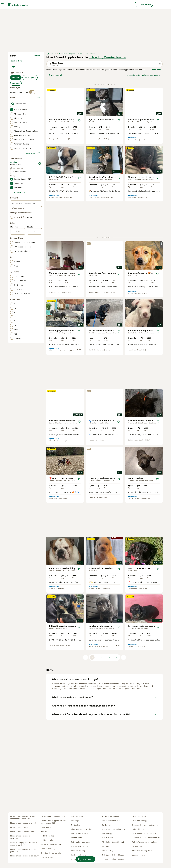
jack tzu (44, 832)
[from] (18, 231)
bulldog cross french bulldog (145, 842)
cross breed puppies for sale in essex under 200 (24, 844)
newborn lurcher (139, 816)
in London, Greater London (107, 57)
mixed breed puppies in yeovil (54, 816)
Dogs (13, 67)
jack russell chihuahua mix (113, 829)
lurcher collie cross (80, 834)
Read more (156, 70)
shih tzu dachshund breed (113, 855)
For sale (16, 78)
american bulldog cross (142, 851)
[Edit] (40, 163)
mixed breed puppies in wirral (23, 823)
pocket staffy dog (79, 855)
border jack (107, 825)
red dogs (75, 821)
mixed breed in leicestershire (23, 832)
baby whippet (138, 829)
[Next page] (123, 657)
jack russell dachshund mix (144, 834)
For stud (16, 83)
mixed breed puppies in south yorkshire (23, 850)
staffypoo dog (77, 816)
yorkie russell (108, 838)
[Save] (79, 120)
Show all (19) (20, 192)
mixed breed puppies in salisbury (24, 856)
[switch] (32, 92)
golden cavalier (47, 840)
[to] (35, 231)
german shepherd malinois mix (146, 825)
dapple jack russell (79, 846)
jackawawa (137, 846)
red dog (105, 846)
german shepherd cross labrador (146, 838)
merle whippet (108, 834)
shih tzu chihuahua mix (51, 853)
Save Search (55, 75)
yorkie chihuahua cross (112, 821)
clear (38, 97)
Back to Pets (17, 61)
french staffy (107, 851)
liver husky (46, 827)
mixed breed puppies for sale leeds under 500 (53, 822)
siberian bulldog (78, 851)
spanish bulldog (48, 849)
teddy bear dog (47, 836)
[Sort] (143, 75)
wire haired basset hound (113, 842)
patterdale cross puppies (82, 842)
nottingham (76, 825)
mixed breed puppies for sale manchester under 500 (23, 818)
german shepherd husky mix (114, 859)
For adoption (30, 78)
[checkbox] (12, 110)
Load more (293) (33, 153)
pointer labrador (48, 857)
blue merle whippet (141, 821)
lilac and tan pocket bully (82, 829)
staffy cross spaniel (110, 816)
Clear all (37, 56)
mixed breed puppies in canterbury (20, 837)
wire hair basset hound (51, 844)
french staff (76, 838)
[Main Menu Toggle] (2, 4)
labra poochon (138, 855)
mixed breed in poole (19, 827)
